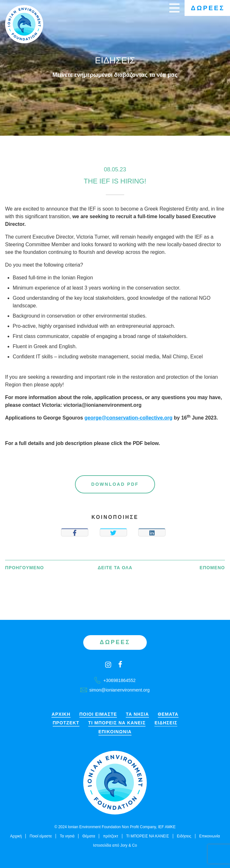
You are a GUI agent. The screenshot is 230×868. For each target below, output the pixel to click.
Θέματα (168, 714)
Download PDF (115, 484)
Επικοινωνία (115, 732)
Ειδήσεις (166, 723)
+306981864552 (115, 680)
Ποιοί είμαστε (98, 714)
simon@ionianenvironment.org (115, 690)
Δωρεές (208, 8)
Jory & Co (129, 845)
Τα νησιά (137, 714)
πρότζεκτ (66, 723)
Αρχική (61, 714)
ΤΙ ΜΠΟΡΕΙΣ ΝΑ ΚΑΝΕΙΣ (117, 723)
